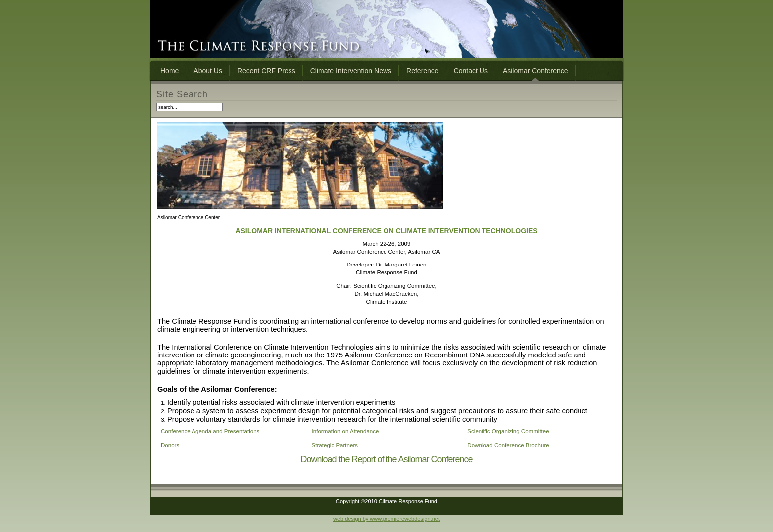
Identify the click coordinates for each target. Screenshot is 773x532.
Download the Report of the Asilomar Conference (386, 459)
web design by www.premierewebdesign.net (386, 519)
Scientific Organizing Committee (508, 431)
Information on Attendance (345, 431)
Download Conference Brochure (508, 445)
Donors (170, 445)
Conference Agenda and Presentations (210, 431)
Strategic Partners (335, 445)
